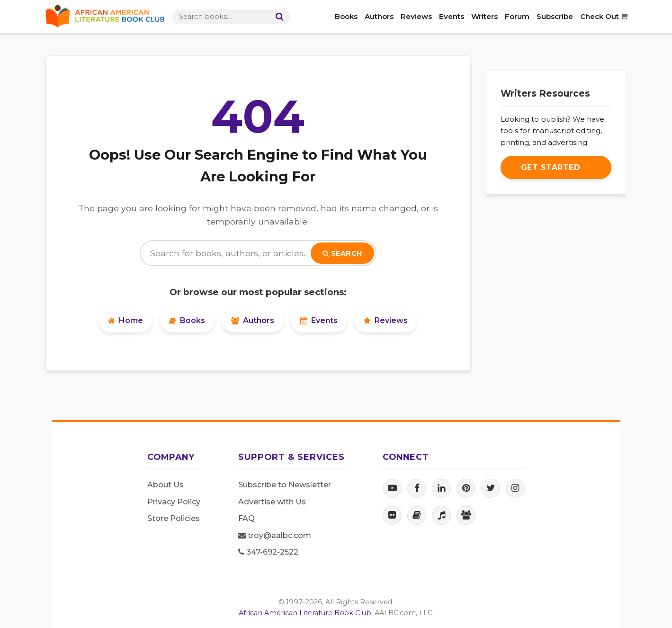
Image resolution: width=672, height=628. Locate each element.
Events (452, 16)
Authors (379, 16)
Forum (517, 16)
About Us (166, 485)
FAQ (246, 518)
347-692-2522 (268, 552)
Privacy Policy (174, 502)
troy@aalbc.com (275, 535)
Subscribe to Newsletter (285, 485)
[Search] (278, 17)
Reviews (416, 16)
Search (342, 253)
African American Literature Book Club (305, 613)
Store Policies (174, 518)
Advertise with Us (272, 502)
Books (346, 16)
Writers (484, 16)
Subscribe (555, 16)
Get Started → (556, 167)
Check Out (604, 16)
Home (125, 320)
